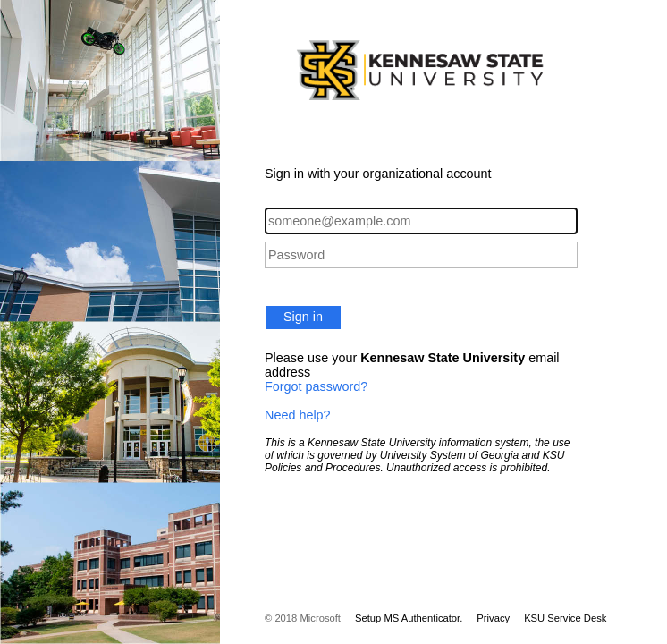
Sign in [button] (303, 317)
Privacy (493, 618)
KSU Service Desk (565, 618)
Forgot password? (316, 386)
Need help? (298, 415)
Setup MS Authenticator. (409, 618)
